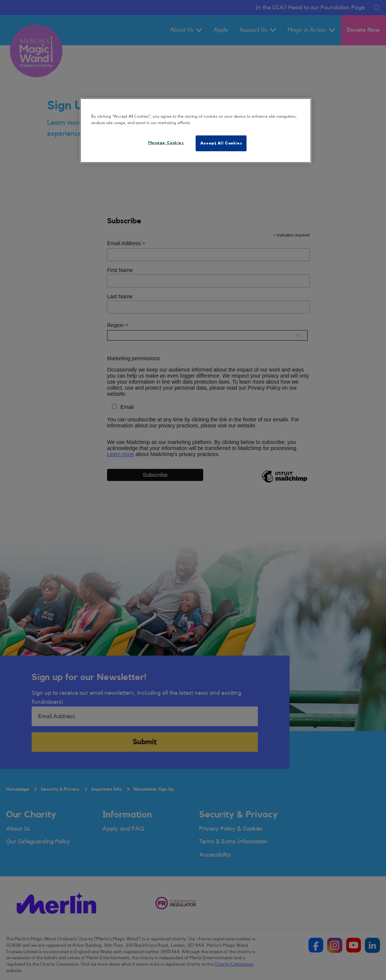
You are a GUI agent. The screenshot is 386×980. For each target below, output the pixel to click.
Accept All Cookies (221, 143)
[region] (196, 131)
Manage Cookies (166, 143)
